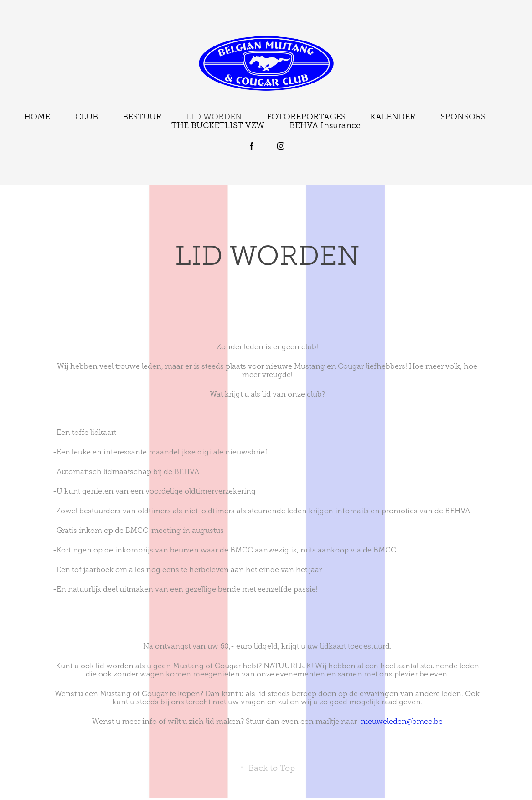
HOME (37, 117)
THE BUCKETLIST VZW (218, 125)
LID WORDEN (214, 117)
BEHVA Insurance (325, 125)
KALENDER (393, 117)
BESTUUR (142, 117)
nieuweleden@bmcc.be (402, 721)
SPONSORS (463, 117)
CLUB (87, 117)
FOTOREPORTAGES (306, 117)
